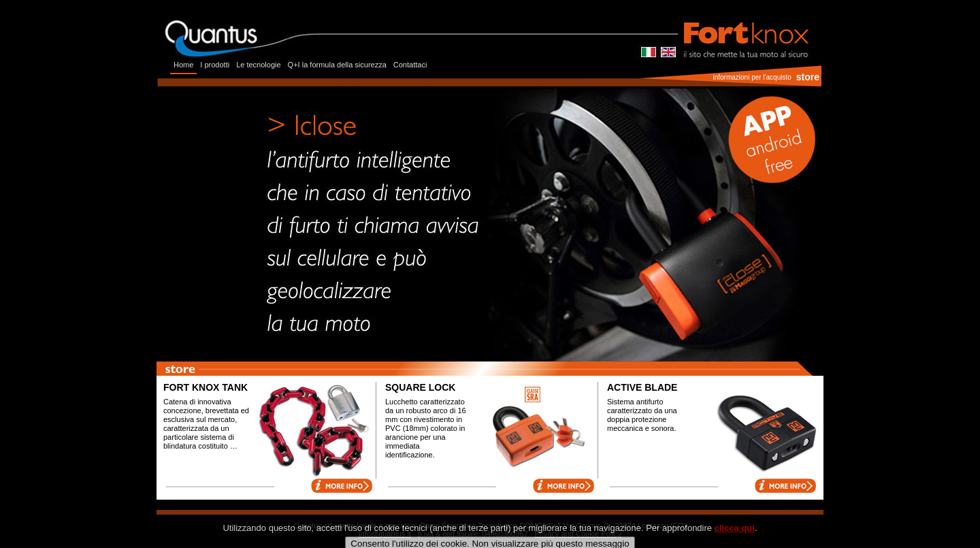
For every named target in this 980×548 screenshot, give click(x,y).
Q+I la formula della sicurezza (337, 65)
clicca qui (735, 537)
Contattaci (410, 65)
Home (183, 65)
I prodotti (215, 65)
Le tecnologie (258, 65)
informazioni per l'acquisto (752, 77)
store (808, 77)
